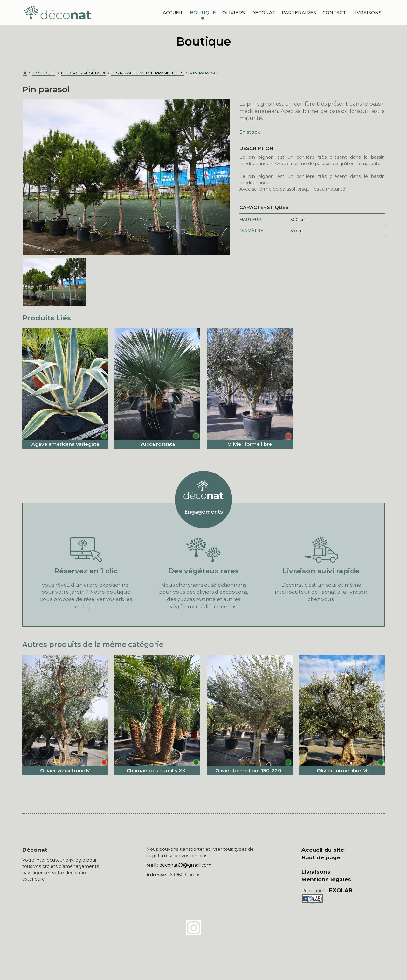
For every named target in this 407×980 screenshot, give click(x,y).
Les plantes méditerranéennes (148, 73)
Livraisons (367, 13)
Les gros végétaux (83, 73)
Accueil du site (323, 850)
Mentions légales (326, 879)
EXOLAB (341, 890)
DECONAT (263, 13)
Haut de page (321, 857)
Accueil (173, 13)
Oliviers (234, 13)
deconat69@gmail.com (185, 865)
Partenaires (299, 13)
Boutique (203, 13)
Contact (334, 13)
